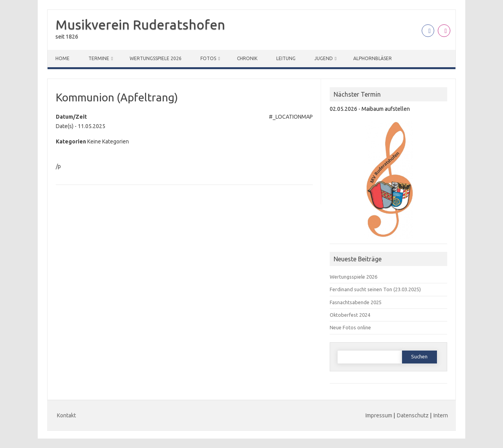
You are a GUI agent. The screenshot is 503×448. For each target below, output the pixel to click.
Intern (441, 415)
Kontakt (66, 415)
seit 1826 (67, 37)
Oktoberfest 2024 (350, 315)
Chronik (247, 58)
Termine (99, 58)
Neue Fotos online (350, 327)
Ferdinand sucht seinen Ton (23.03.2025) (375, 289)
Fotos (208, 58)
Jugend (324, 58)
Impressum (379, 415)
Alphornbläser (373, 58)
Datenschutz (413, 415)
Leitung (286, 58)
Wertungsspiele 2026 (156, 58)
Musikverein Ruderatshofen (140, 24)
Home (62, 58)
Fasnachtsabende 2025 (356, 302)
